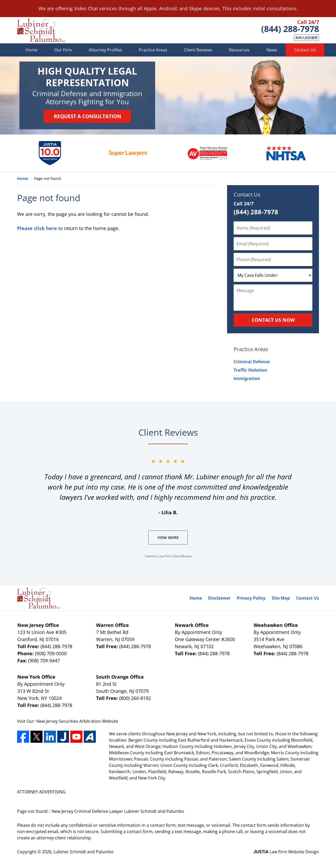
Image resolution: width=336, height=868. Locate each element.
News (272, 50)
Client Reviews (198, 50)
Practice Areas (153, 50)
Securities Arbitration (80, 721)
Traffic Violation (250, 370)
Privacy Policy (251, 598)
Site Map (281, 598)
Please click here (37, 228)
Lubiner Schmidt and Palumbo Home (41, 30)
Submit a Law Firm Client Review (168, 556)
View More (168, 537)
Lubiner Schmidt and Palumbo (84, 852)
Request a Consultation (87, 116)
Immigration (247, 378)
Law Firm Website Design (286, 852)
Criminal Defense (252, 362)
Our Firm (63, 50)
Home (31, 50)
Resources (239, 50)
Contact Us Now (273, 320)
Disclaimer (219, 598)
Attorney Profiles (105, 50)
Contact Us (305, 50)
